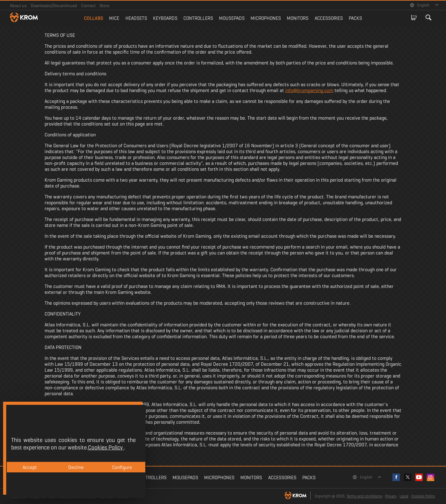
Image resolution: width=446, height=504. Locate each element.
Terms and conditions (364, 496)
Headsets (136, 18)
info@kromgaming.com (309, 90)
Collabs (94, 18)
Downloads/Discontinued (54, 6)
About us (18, 6)
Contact (88, 6)
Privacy (391, 496)
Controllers (198, 18)
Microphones (266, 18)
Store (104, 6)
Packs (355, 18)
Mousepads (232, 18)
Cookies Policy (423, 496)
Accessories (329, 18)
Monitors (298, 18)
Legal (404, 496)
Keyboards (165, 18)
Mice (114, 18)
